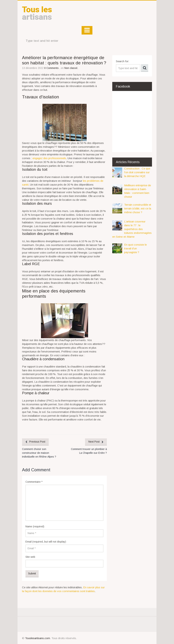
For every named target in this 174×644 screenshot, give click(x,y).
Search (145, 68)
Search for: (123, 61)
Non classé (71, 68)
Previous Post (37, 442)
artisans (37, 13)
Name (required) (35, 526)
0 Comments (52, 68)
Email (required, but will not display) (46, 542)
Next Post (94, 442)
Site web (30, 557)
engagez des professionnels (49, 158)
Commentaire (34, 482)
